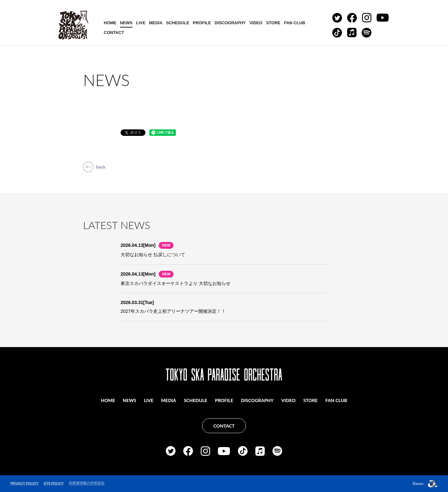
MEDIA (156, 23)
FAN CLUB (294, 23)
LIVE (141, 23)
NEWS (126, 23)
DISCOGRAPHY (230, 23)
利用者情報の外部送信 (87, 483)
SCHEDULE (178, 23)
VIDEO (256, 23)
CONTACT (114, 33)
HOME (110, 23)
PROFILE (202, 23)
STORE (273, 23)
